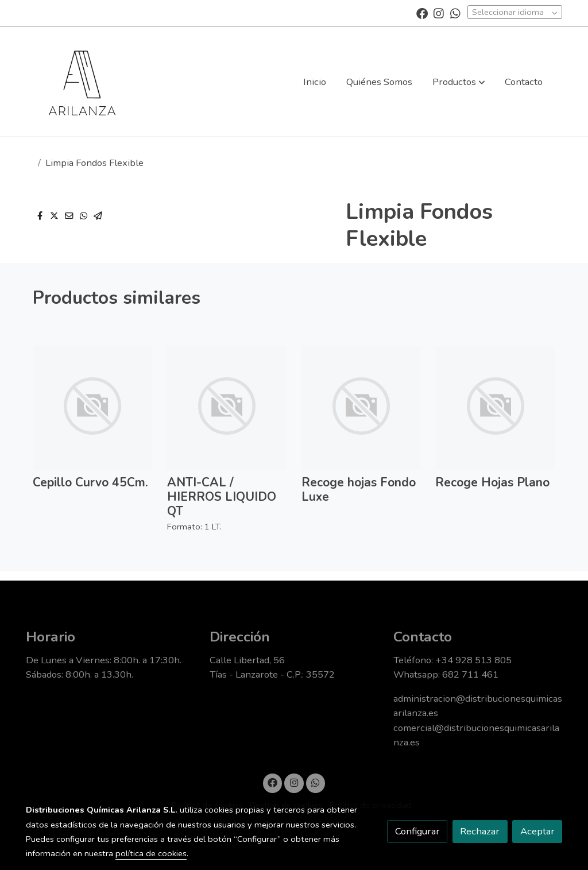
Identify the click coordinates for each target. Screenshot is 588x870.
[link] (82, 82)
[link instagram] (439, 13)
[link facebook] (422, 13)
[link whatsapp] (455, 13)
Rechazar (480, 831)
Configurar (417, 831)
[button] (459, 82)
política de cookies (151, 853)
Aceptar (537, 831)
